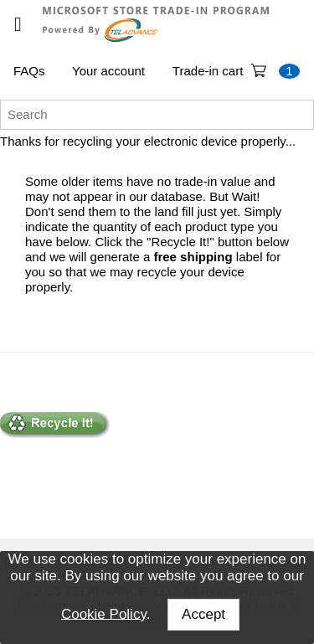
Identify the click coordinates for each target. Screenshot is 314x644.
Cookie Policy (104, 613)
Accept (203, 614)
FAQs (29, 71)
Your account (108, 71)
